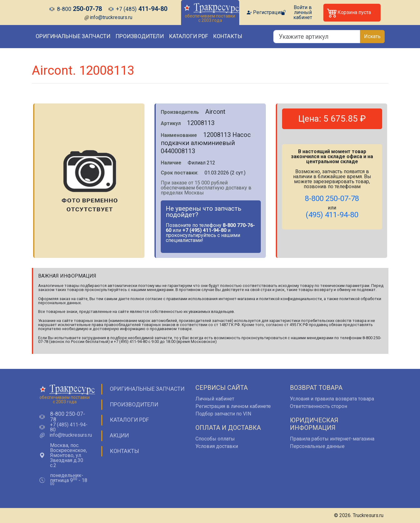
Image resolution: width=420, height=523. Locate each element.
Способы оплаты (215, 439)
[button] (352, 13)
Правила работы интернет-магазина (332, 439)
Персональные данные (317, 446)
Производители (140, 36)
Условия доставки (217, 446)
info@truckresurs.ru (111, 17)
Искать (372, 36)
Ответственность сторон (319, 406)
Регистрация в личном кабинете (233, 406)
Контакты (228, 36)
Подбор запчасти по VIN (223, 414)
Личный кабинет (215, 399)
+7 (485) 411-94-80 (69, 427)
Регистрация (268, 13)
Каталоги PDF (188, 36)
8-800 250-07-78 (68, 417)
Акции (119, 435)
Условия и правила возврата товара (332, 399)
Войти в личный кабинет (303, 13)
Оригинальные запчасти (73, 36)
